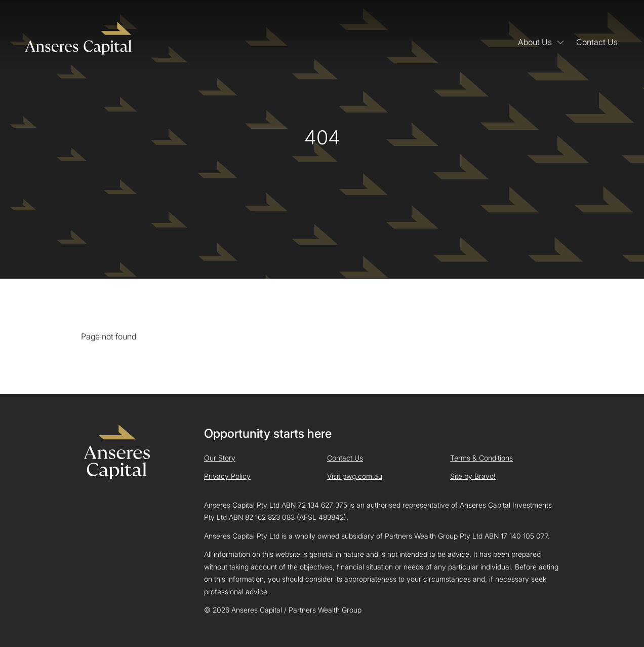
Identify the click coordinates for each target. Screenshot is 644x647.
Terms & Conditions (481, 458)
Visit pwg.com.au (355, 476)
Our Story (220, 458)
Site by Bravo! (473, 476)
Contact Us (597, 42)
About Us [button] (541, 42)
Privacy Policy (227, 476)
